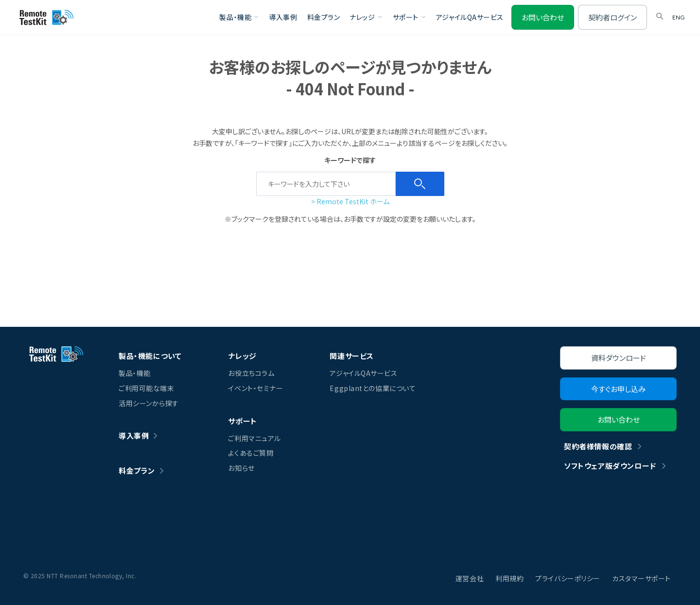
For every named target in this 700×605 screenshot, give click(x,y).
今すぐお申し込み (618, 389)
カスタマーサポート (641, 578)
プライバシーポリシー (568, 578)
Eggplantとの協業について (373, 388)
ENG (678, 18)
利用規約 (509, 578)
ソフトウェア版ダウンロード (610, 466)
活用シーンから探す (149, 403)
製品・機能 (135, 373)
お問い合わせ (543, 17)
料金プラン (324, 17)
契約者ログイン (612, 17)
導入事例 (283, 17)
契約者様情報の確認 (598, 446)
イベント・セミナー (255, 388)
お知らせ (241, 468)
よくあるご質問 (251, 453)
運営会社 (470, 578)
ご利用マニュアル (254, 438)
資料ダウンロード (619, 358)
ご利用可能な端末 (146, 388)
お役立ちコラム (251, 373)
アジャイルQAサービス (470, 17)
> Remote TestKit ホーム (350, 201)
